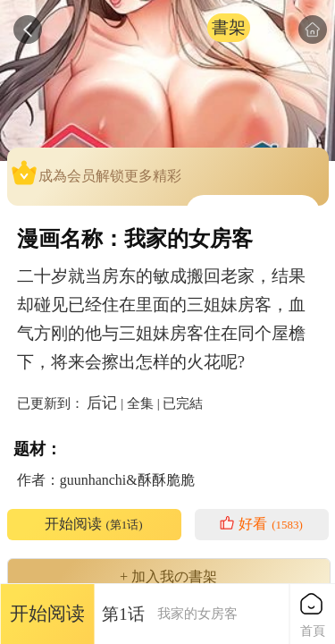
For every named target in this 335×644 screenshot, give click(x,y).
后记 (102, 402)
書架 (229, 27)
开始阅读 (93, 524)
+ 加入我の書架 (168, 577)
